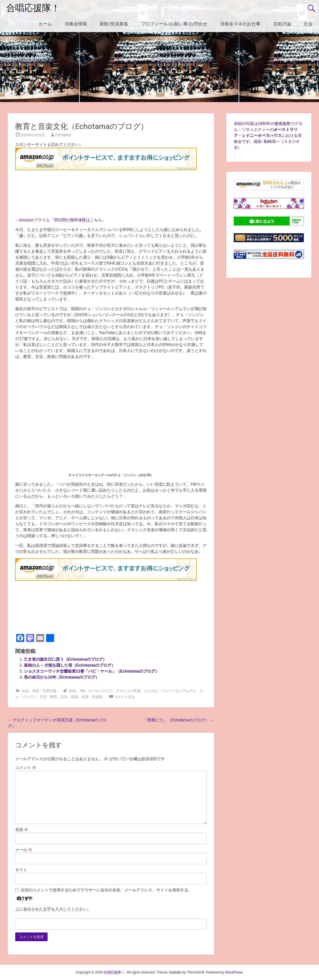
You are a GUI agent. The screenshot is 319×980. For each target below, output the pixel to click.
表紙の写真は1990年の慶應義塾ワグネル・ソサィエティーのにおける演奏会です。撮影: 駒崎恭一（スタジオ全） (268, 136)
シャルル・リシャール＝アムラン (170, 691)
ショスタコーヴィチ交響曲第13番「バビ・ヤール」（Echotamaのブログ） (91, 671)
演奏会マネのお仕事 (240, 24)
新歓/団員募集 (114, 24)
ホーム (45, 24)
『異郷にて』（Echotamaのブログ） (179, 720)
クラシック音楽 (128, 691)
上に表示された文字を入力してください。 (53, 909)
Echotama (63, 135)
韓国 (75, 697)
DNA (73, 691)
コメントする (124, 697)
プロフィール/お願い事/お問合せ (174, 24)
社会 (308, 24)
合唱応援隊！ (33, 8)
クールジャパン (100, 691)
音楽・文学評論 (44, 691)
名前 (22, 830)
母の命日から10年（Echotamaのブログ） (62, 677)
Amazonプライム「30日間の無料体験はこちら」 (63, 220)
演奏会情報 (76, 24)
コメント (26, 768)
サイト (21, 870)
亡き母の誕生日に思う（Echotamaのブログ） (65, 659)
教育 (54, 697)
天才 (43, 697)
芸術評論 (282, 24)
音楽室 (97, 697)
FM (82, 691)
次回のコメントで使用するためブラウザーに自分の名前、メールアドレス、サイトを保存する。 (106, 890)
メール (24, 850)
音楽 (85, 697)
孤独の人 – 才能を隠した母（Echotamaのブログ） (70, 665)
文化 (64, 697)
